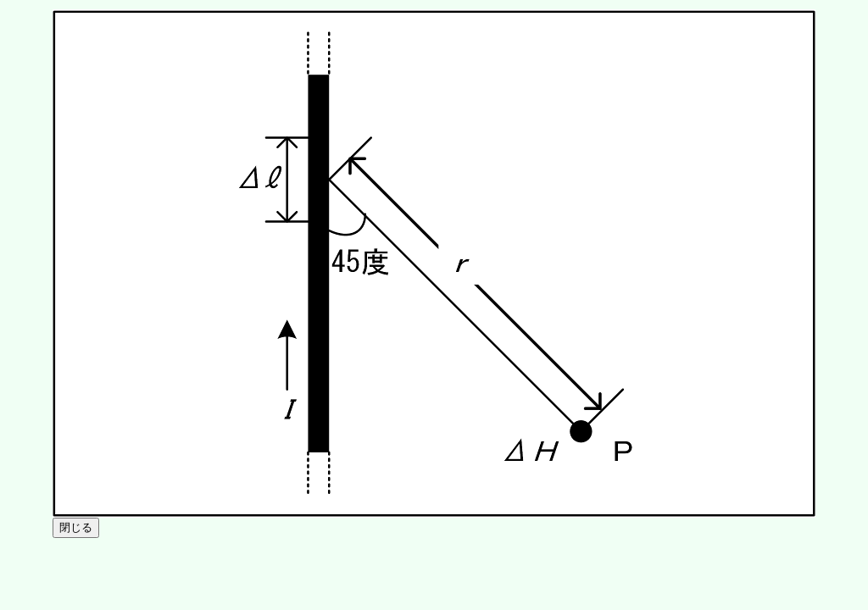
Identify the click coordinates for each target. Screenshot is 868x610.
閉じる (76, 527)
